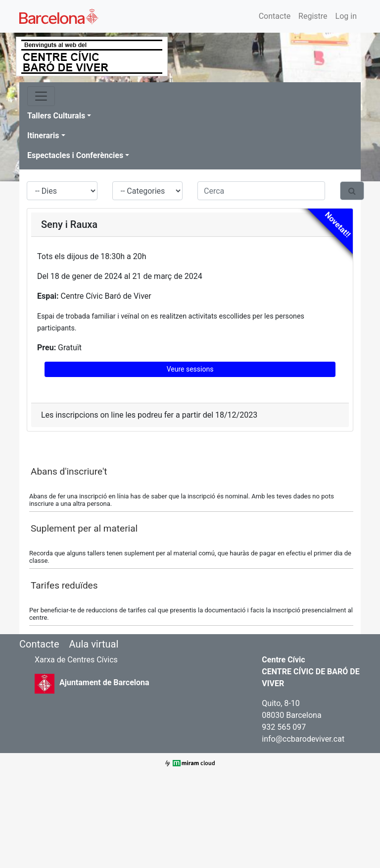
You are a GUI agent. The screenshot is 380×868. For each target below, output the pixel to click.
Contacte (275, 16)
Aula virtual (94, 644)
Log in (346, 16)
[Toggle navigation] (41, 96)
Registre (313, 16)
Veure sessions (190, 369)
